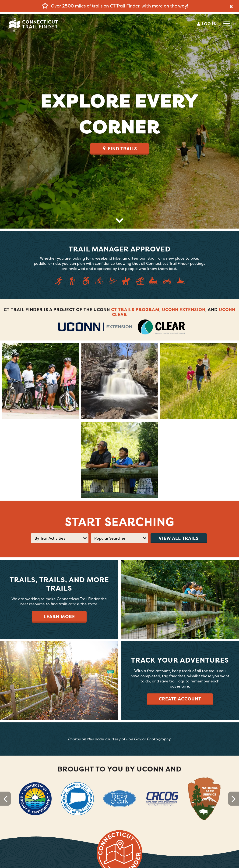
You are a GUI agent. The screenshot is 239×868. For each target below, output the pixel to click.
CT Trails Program (135, 310)
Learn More (59, 617)
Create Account (180, 699)
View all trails (179, 538)
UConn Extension (184, 310)
